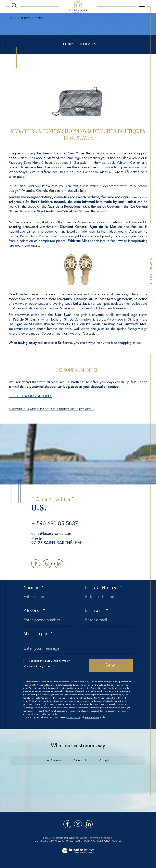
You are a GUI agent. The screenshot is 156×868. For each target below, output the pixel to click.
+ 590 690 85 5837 (55, 524)
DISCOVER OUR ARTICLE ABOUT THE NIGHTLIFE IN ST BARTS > (51, 409)
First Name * (104, 588)
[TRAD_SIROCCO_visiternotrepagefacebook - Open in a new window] (36, 564)
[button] (11, 769)
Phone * (35, 611)
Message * (39, 634)
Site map (51, 841)
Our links (90, 841)
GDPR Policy (104, 841)
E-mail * (97, 611)
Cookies (117, 841)
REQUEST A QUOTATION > (30, 396)
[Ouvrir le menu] (142, 7)
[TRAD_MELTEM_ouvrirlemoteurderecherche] (14, 6)
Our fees (40, 841)
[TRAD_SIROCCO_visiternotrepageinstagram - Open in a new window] (47, 564)
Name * (34, 588)
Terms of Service (92, 717)
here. (84, 191)
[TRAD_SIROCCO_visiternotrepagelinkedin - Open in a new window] (59, 564)
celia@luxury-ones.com (52, 534)
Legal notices (65, 841)
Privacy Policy (74, 717)
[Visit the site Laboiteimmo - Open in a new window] (78, 855)
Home (12, 18)
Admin (79, 841)
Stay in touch (151, 271)
